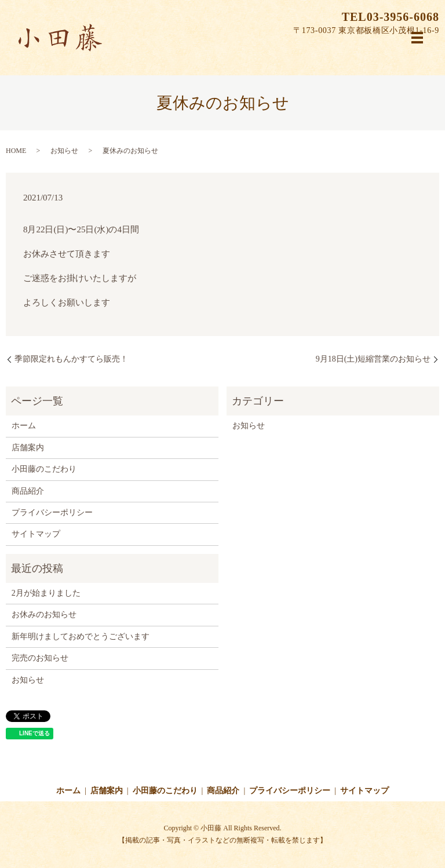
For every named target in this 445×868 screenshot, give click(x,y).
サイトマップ (36, 534)
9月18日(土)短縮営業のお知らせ (373, 359)
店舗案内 (28, 448)
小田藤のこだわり (44, 469)
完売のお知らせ (40, 658)
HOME (16, 151)
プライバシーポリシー (52, 513)
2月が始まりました (46, 593)
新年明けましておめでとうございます (81, 637)
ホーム (24, 426)
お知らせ (64, 151)
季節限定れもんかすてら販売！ (71, 359)
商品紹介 (28, 491)
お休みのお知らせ (44, 614)
